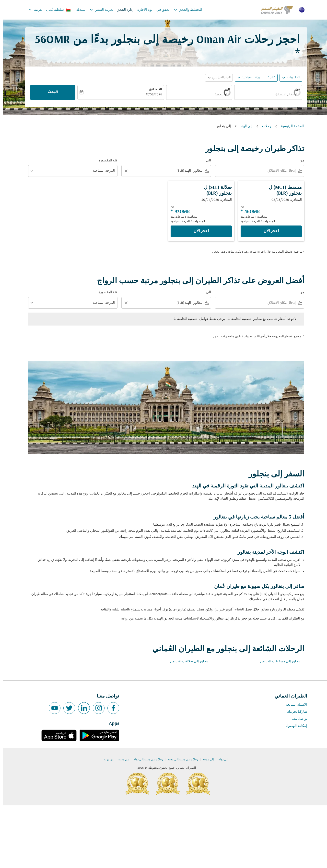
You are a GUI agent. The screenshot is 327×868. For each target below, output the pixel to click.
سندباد (78, 10)
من (295, 90)
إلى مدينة (205, 760)
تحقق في (160, 10)
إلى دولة (221, 760)
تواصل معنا (297, 719)
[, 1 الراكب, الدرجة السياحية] (256, 78)
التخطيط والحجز (184, 10)
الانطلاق (153, 90)
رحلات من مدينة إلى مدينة (180, 760)
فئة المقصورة (105, 161)
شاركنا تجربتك (294, 712)
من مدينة (121, 760)
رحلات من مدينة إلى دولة (146, 760)
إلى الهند (244, 126)
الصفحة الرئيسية (290, 126)
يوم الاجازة (142, 10)
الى (225, 90)
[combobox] (269, 95)
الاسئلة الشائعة (294, 705)
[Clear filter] (123, 171)
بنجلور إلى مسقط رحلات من (278, 661)
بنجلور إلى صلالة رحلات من (187, 661)
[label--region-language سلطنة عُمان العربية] (47, 10)
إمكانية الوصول (294, 726)
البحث (50, 92)
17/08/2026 (151, 95)
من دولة (106, 760)
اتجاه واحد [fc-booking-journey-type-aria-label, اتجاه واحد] (291, 78)
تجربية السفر (98, 10)
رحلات (264, 126)
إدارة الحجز (123, 10)
